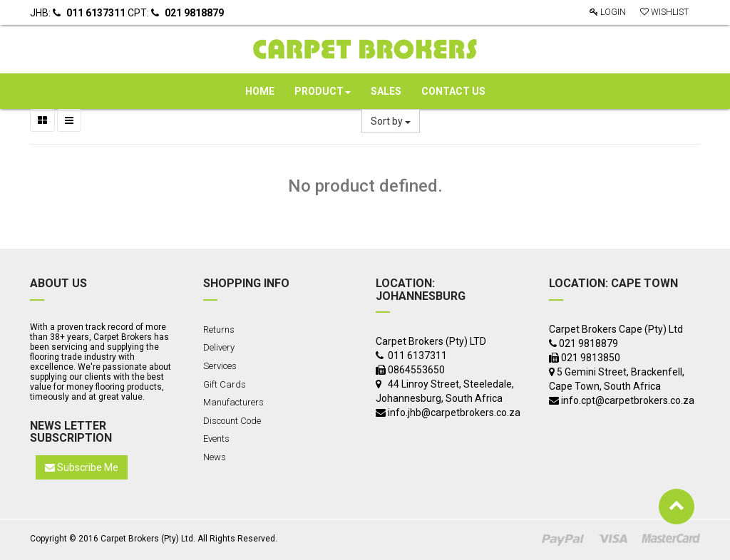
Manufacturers (233, 402)
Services (220, 366)
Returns (219, 330)
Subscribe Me (82, 467)
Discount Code (232, 421)
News (215, 457)
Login (608, 12)
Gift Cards (225, 384)
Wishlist (664, 12)
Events (216, 439)
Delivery (219, 347)
